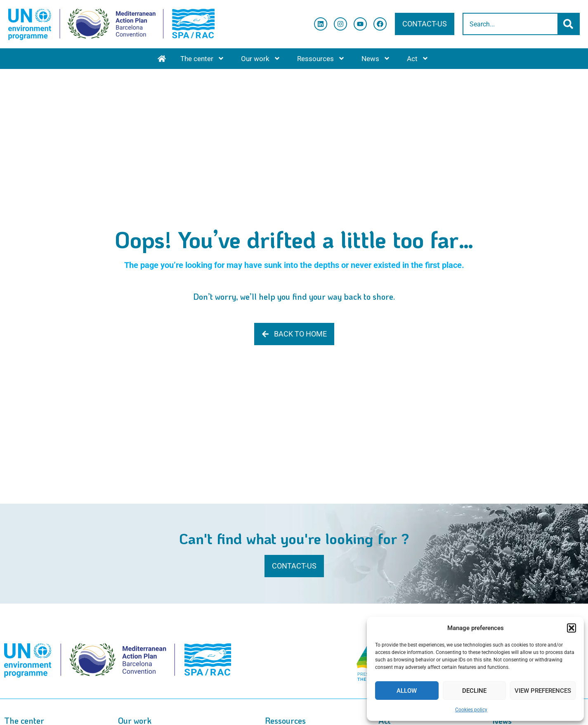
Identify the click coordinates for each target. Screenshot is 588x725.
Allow (407, 691)
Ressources (321, 58)
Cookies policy (471, 710)
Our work (261, 58)
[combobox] (510, 24)
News (376, 58)
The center (202, 58)
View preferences (543, 691)
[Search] (569, 24)
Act (418, 58)
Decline (474, 691)
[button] (571, 628)
